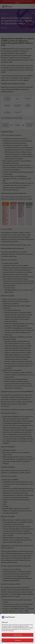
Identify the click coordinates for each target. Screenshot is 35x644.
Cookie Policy (11, 631)
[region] (17, 629)
